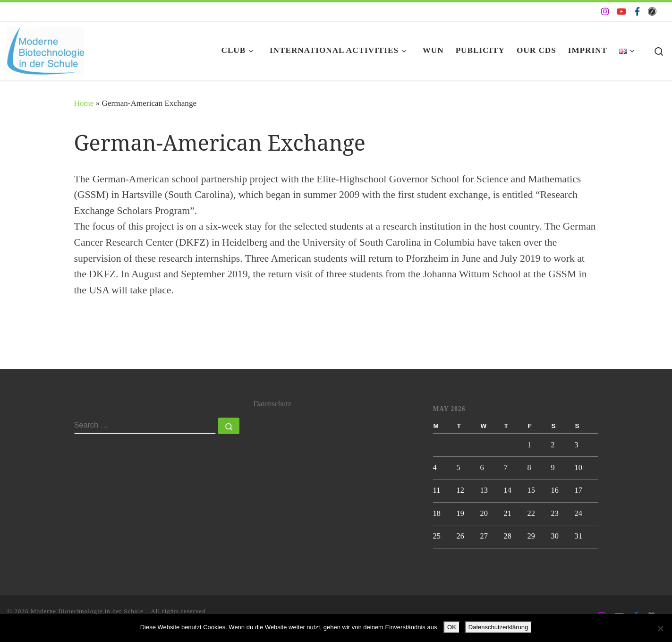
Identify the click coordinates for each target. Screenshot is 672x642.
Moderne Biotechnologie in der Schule (87, 611)
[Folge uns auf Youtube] (621, 12)
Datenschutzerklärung (498, 627)
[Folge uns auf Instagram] (605, 12)
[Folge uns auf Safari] (652, 12)
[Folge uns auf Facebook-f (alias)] (637, 12)
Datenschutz (272, 404)
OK (452, 627)
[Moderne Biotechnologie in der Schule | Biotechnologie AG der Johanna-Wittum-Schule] (46, 48)
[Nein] (660, 628)
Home (84, 103)
